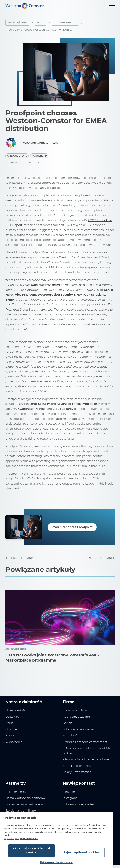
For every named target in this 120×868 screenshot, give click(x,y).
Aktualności (71, 735)
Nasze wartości (16, 710)
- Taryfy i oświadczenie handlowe (86, 759)
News (40, 23)
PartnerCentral (16, 792)
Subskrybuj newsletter (78, 804)
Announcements (65, 23)
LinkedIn (69, 792)
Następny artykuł (100, 558)
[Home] (24, 6)
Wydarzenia (14, 742)
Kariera (68, 723)
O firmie (11, 729)
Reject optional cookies (81, 852)
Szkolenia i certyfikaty (21, 810)
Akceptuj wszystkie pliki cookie (31, 850)
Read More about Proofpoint (72, 527)
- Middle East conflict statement (85, 742)
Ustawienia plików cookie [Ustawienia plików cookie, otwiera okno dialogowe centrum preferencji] (56, 862)
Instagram (70, 798)
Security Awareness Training (26, 409)
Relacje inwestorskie (77, 772)
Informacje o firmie (76, 710)
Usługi (10, 723)
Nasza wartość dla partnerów (26, 798)
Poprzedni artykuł (20, 558)
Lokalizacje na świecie (78, 729)
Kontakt (11, 735)
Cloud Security (63, 409)
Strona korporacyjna (77, 766)
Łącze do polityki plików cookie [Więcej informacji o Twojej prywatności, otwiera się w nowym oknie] (21, 839)
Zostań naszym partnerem (24, 804)
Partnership (39, 156)
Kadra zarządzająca (77, 717)
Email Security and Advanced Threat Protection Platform (70, 404)
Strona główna (17, 23)
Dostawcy (12, 717)
